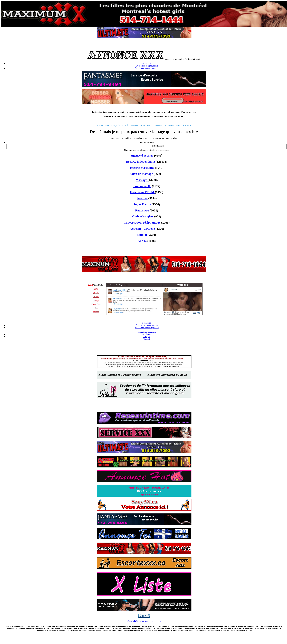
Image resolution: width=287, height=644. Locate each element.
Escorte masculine (142, 168)
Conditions (147, 334)
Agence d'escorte (142, 155)
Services (142, 198)
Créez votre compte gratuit (147, 66)
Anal (107, 125)
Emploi (142, 235)
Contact (147, 339)
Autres (142, 241)
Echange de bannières (147, 332)
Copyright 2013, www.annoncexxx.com (144, 621)
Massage (142, 180)
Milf (126, 125)
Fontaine (158, 125)
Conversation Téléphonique (142, 223)
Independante (116, 125)
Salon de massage (142, 174)
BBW (143, 125)
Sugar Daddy (142, 204)
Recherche (158, 146)
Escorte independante (141, 162)
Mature (101, 125)
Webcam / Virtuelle (142, 229)
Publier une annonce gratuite (147, 68)
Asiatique (134, 125)
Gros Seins (185, 125)
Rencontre (142, 210)
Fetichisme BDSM (142, 192)
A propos (147, 337)
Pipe (177, 125)
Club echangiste (143, 216)
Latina (150, 125)
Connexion (147, 63)
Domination (169, 125)
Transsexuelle (142, 186)
